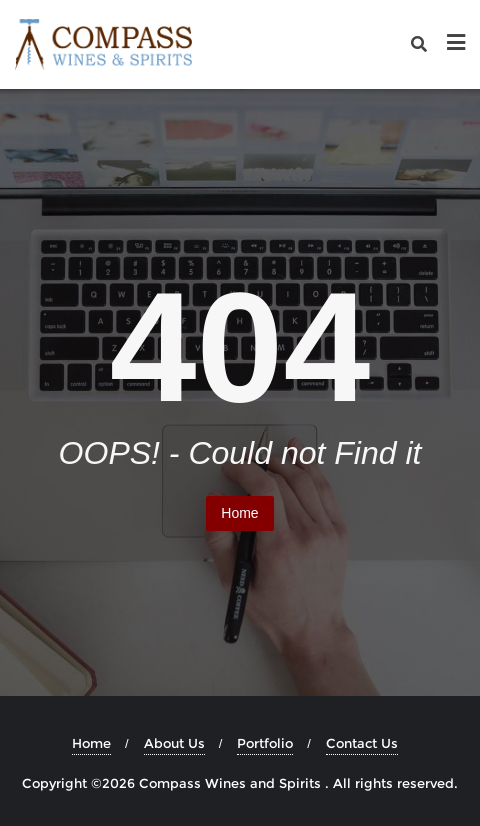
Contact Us (362, 743)
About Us (174, 743)
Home (239, 513)
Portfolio (265, 743)
